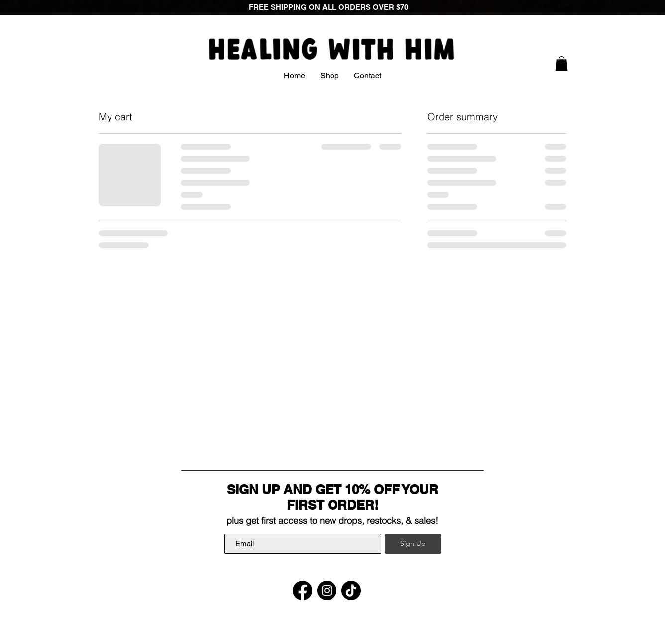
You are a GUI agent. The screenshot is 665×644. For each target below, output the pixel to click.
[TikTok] (351, 590)
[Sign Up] (413, 544)
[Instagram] (327, 590)
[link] (562, 64)
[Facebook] (302, 590)
